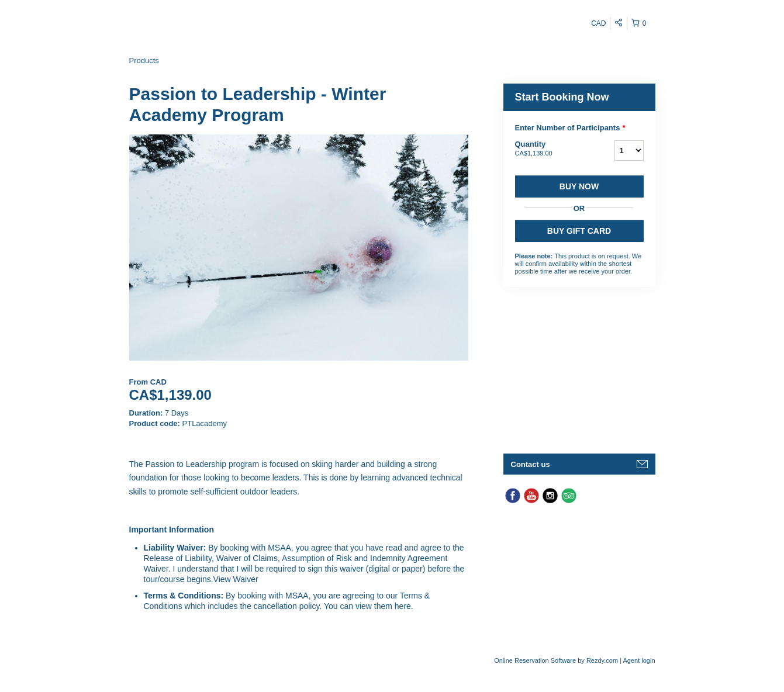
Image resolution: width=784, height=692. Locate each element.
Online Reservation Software (535, 660)
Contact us (531, 464)
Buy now (579, 186)
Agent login (639, 660)
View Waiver (236, 579)
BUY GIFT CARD (579, 231)
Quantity (550, 149)
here (403, 606)
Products (144, 60)
